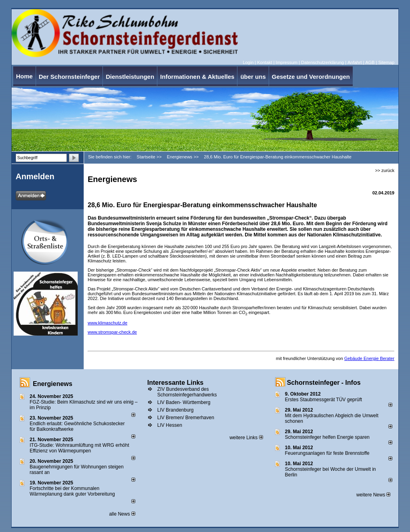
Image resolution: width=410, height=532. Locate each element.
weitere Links (246, 438)
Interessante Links (176, 383)
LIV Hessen (170, 425)
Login (248, 62)
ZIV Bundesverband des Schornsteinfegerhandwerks (187, 392)
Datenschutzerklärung (323, 62)
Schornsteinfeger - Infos (324, 383)
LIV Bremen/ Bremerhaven (186, 418)
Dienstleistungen (130, 77)
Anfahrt (355, 62)
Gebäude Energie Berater (369, 358)
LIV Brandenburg (176, 410)
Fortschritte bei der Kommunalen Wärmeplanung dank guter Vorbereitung (72, 491)
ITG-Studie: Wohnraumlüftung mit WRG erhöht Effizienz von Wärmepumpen (79, 448)
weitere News (373, 495)
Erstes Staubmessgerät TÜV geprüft (324, 400)
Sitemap (386, 62)
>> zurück (385, 170)
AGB (370, 62)
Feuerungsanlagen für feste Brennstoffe (327, 453)
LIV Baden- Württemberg (184, 402)
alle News (122, 514)
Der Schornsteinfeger (69, 77)
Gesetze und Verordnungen (311, 77)
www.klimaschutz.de (108, 323)
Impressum (287, 62)
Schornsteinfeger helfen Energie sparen (327, 437)
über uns (253, 77)
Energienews (53, 384)
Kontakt (264, 62)
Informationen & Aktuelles (197, 77)
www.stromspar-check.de (112, 332)
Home (24, 76)
